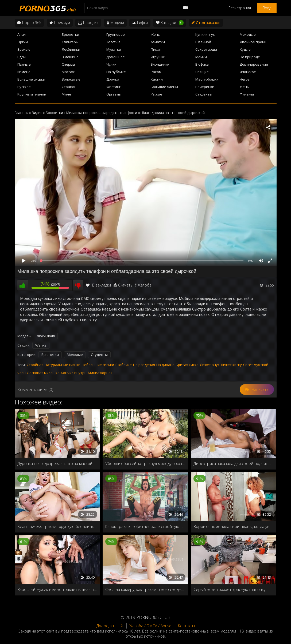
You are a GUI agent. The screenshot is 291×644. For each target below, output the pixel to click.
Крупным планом (32, 94)
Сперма (68, 64)
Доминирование (254, 64)
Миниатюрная (100, 373)
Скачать (125, 285)
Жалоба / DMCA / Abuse (150, 626)
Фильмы (247, 94)
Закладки (170, 23)
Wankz (41, 345)
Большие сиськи (31, 79)
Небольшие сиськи (98, 365)
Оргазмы (114, 94)
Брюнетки (70, 34)
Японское (248, 72)
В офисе (202, 64)
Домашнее (116, 57)
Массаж (68, 72)
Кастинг (157, 79)
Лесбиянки (71, 49)
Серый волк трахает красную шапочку (230, 589)
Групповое (116, 34)
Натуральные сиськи (63, 365)
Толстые (113, 42)
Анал (22, 34)
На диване (165, 365)
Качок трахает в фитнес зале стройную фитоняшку (145, 526)
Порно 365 (29, 23)
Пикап (156, 49)
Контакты (186, 626)
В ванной (203, 42)
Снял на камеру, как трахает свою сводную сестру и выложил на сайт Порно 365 (145, 589)
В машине (70, 57)
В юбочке (124, 365)
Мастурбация (207, 79)
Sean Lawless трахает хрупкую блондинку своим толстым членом (57, 526)
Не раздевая (144, 365)
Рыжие (156, 94)
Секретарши (206, 49)
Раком (156, 72)
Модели (115, 23)
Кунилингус (205, 34)
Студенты (204, 94)
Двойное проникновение (258, 42)
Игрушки (158, 57)
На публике (116, 72)
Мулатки (114, 49)
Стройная (35, 365)
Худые (245, 49)
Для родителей (110, 626)
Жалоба (145, 285)
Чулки (111, 64)
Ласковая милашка (43, 373)
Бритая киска (187, 365)
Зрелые (24, 49)
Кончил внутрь (74, 373)
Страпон (69, 87)
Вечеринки (205, 87)
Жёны (245, 87)
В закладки (98, 285)
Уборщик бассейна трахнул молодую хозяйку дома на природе (145, 463)
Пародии (88, 23)
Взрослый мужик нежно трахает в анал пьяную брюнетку (57, 589)
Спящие (202, 72)
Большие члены (164, 87)
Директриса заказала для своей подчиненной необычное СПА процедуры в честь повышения (234, 463)
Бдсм (22, 57)
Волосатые (71, 79)
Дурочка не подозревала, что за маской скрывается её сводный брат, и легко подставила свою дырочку (57, 463)
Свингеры (70, 42)
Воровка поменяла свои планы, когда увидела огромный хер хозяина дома (234, 526)
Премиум (60, 23)
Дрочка (113, 79)
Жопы (156, 34)
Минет (67, 94)
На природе (250, 57)
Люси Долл (46, 336)
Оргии (23, 42)
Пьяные (24, 64)
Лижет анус (210, 365)
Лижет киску (231, 365)
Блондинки (160, 64)
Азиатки (158, 42)
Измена (24, 72)
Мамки (201, 57)
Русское (24, 87)
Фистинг (113, 87)
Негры (245, 79)
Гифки (140, 23)
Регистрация (240, 8)
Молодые (248, 34)
